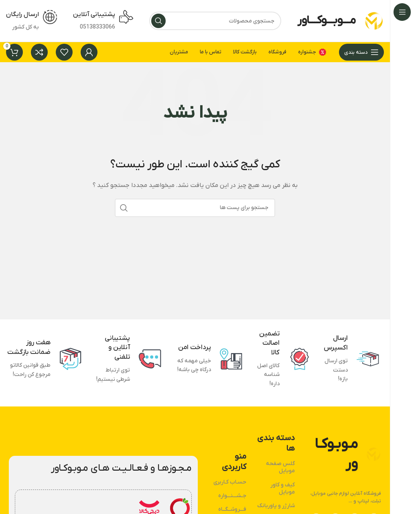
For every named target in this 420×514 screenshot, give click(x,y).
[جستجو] (215, 21)
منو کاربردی (234, 462)
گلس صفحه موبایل (280, 467)
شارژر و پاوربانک (276, 506)
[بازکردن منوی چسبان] (361, 52)
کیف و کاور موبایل (283, 489)
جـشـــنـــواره (232, 496)
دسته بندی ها (276, 443)
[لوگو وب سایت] (374, 21)
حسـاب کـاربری (230, 482)
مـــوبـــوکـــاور (327, 20)
